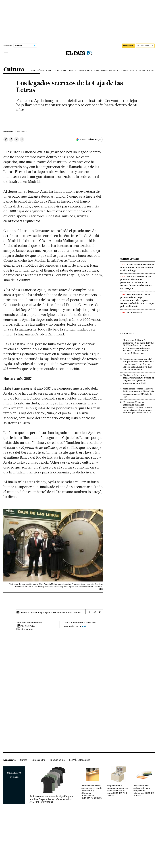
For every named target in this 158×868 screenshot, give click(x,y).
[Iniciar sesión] (145, 46)
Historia (81, 70)
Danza (72, 70)
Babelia (134, 70)
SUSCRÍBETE (128, 46)
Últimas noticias (147, 70)
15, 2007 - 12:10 (20, 131)
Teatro (49, 70)
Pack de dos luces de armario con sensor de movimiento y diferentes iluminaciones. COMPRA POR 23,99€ (92, 792)
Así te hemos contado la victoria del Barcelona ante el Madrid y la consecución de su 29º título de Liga (138, 393)
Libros (58, 70)
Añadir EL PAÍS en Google (90, 139)
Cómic (104, 70)
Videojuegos (115, 70)
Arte (65, 70)
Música (41, 70)
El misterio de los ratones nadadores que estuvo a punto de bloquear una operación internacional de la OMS (138, 379)
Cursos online (39, 760)
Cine (33, 70)
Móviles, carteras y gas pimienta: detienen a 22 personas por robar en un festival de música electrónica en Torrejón (136, 282)
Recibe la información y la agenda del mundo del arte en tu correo (51, 612)
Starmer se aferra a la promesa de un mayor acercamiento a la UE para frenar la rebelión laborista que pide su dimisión (137, 300)
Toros (125, 70)
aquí (84, 626)
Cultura (14, 70)
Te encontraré (134, 313)
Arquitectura (93, 70)
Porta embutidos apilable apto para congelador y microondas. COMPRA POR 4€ (144, 791)
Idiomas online (57, 760)
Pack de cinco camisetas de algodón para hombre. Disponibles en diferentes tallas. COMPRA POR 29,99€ (51, 799)
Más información (25, 629)
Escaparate (9, 760)
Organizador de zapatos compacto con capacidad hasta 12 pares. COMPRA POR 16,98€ (118, 791)
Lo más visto (127, 334)
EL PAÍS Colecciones (80, 760)
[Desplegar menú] (6, 53)
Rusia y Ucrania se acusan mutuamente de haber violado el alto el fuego (137, 268)
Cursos (24, 760)
